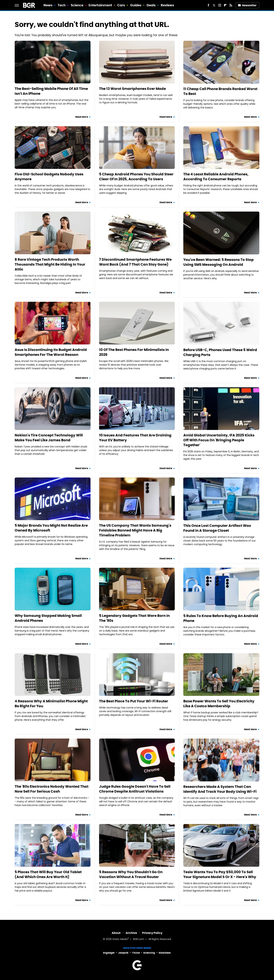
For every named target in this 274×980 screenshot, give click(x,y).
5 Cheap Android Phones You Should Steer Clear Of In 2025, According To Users (136, 177)
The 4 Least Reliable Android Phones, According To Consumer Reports (216, 177)
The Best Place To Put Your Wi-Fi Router (134, 701)
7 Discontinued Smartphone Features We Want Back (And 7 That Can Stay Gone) (135, 262)
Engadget (109, 953)
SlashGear (165, 953)
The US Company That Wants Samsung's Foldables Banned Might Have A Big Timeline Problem (135, 530)
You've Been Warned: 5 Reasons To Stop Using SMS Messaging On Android (219, 262)
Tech (62, 5)
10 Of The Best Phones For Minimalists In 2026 (134, 352)
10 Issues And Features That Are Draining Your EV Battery (135, 438)
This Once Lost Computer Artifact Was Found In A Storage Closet (217, 528)
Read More (82, 117)
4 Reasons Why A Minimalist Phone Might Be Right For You (51, 704)
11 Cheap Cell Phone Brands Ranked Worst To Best (220, 91)
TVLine (136, 953)
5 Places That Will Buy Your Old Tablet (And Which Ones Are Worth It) (48, 874)
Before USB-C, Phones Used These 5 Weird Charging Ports (220, 352)
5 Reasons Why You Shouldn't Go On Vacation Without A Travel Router (131, 874)
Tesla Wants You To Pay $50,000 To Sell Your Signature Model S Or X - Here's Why (220, 874)
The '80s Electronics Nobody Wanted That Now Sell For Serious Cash (52, 789)
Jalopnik (123, 953)
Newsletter (247, 5)
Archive (131, 933)
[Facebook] (208, 5)
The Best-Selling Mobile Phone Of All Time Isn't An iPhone (51, 91)
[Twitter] (214, 5)
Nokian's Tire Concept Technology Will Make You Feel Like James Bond (49, 438)
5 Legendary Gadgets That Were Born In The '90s (134, 618)
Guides (136, 5)
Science (77, 5)
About (116, 933)
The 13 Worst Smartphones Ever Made (132, 89)
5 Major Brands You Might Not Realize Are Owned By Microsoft (51, 528)
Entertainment (100, 5)
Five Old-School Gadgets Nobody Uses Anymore (49, 177)
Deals (151, 5)
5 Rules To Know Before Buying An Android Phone (221, 618)
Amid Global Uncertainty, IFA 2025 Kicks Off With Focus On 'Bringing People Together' (219, 440)
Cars (121, 5)
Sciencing (149, 953)
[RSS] (231, 5)
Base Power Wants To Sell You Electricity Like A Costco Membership (219, 704)
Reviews (167, 5)
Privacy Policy (152, 933)
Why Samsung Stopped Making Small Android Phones (48, 618)
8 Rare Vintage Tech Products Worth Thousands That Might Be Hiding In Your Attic (50, 264)
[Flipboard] (225, 5)
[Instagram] (220, 5)
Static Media (120, 939)
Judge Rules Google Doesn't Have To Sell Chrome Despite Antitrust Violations (135, 789)
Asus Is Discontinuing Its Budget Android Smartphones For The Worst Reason (51, 352)
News (48, 5)
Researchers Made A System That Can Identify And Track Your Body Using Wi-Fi (220, 789)
